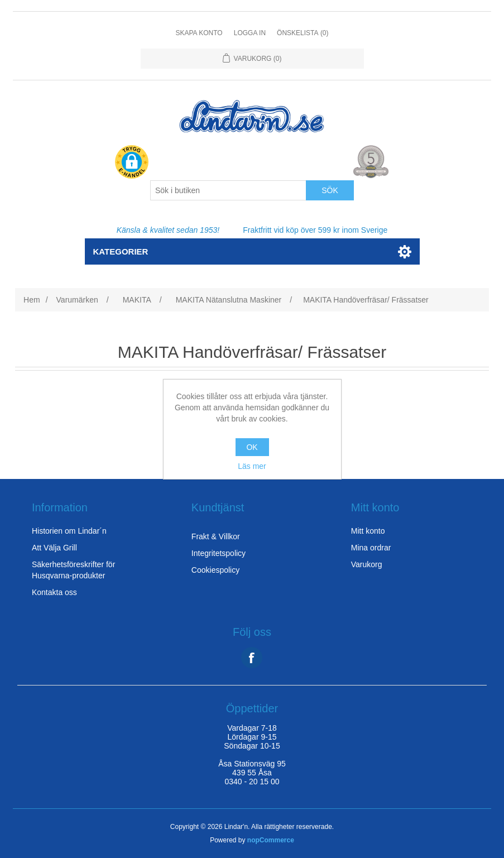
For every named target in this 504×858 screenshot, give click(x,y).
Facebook (252, 658)
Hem (32, 300)
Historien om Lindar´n (69, 531)
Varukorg (367, 564)
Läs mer (252, 466)
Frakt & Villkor (216, 536)
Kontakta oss (54, 592)
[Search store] (228, 190)
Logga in (250, 33)
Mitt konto (368, 531)
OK (252, 447)
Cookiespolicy (215, 570)
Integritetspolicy (219, 553)
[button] (132, 163)
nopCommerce (271, 840)
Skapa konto (199, 33)
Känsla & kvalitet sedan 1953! (168, 230)
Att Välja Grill (54, 548)
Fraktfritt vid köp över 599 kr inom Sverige (315, 230)
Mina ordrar (371, 548)
